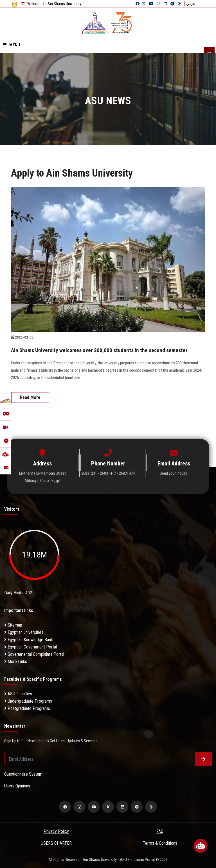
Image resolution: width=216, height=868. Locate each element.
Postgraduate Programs (27, 708)
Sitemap (13, 625)
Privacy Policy (56, 831)
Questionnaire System (23, 774)
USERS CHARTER (56, 843)
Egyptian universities (24, 632)
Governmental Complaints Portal (34, 654)
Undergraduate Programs (28, 701)
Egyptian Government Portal (31, 647)
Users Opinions (17, 786)
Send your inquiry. (174, 473)
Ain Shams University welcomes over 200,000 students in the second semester (102, 350)
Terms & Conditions (160, 843)
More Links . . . (19, 661)
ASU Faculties (18, 694)
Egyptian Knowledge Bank (29, 639)
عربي (191, 4)
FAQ (160, 831)
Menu (11, 45)
